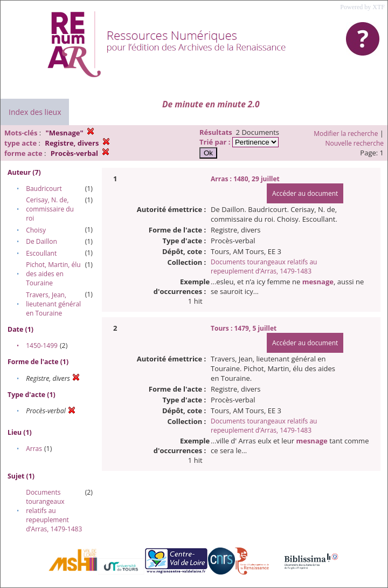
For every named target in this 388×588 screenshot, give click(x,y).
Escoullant (41, 253)
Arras (34, 449)
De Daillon (41, 241)
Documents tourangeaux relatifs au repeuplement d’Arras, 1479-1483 (54, 511)
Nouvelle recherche (355, 143)
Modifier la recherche (346, 134)
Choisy (36, 230)
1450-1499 (42, 346)
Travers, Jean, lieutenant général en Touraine (53, 304)
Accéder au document (305, 193)
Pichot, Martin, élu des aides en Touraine (53, 274)
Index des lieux (35, 112)
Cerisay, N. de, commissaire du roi (50, 209)
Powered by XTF (362, 7)
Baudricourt (44, 189)
